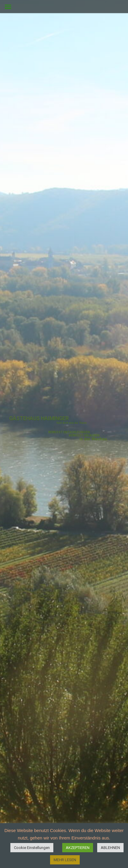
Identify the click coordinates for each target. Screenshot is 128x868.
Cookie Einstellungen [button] (32, 848)
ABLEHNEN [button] (110, 848)
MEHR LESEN (65, 860)
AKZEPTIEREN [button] (78, 848)
